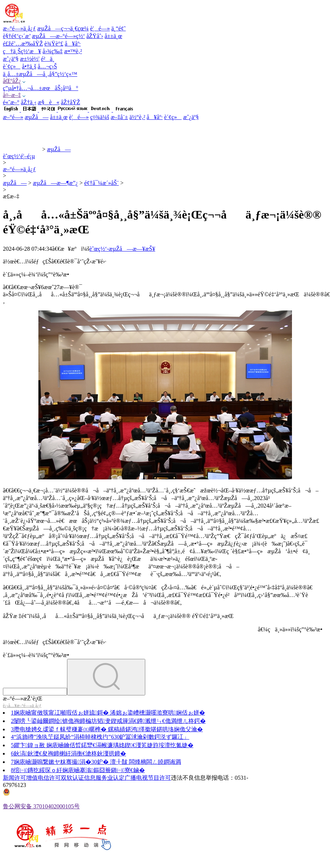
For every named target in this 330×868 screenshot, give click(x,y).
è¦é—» (100, 28)
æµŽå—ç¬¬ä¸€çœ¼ (63, 28)
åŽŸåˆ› (95, 36)
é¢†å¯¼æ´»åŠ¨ (101, 183)
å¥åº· (73, 44)
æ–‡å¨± (119, 117)
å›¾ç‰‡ (53, 51)
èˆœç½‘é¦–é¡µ (19, 156)
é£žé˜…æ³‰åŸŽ (23, 44)
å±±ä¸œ (114, 36)
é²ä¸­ (48, 59)
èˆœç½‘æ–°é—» (22, 149)
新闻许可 (14, 778)
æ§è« (49, 102)
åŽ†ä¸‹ (29, 102)
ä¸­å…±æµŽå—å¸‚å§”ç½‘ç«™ (40, 74)
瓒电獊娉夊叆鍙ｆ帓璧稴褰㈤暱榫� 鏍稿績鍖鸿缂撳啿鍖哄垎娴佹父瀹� (108, 729)
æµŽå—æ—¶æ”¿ (56, 183)
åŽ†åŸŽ (70, 102)
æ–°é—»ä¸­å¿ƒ (19, 28)
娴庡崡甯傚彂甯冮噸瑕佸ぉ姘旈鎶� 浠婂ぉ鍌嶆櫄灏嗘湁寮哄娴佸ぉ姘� (109, 713)
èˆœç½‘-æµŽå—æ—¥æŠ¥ (122, 249)
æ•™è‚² (73, 51)
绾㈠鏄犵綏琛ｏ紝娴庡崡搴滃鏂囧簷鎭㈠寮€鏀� (79, 770)
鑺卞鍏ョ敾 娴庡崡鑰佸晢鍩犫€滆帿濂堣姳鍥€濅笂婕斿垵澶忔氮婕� (104, 745)
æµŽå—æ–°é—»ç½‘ (58, 36)
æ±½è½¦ (30, 59)
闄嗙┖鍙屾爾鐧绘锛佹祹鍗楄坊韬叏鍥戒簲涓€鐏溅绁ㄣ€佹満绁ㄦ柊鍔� (110, 721)
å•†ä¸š (29, 66)
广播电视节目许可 (148, 778)
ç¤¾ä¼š (100, 117)
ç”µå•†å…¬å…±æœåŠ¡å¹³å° (41, 88)
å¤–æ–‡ (12, 95)
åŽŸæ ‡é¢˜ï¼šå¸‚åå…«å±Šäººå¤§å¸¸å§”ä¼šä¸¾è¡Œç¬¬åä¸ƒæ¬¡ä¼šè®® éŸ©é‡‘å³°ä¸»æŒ (121, 616)
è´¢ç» (12, 66)
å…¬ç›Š (47, 66)
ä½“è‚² (137, 117)
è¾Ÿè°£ (54, 44)
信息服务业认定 (104, 778)
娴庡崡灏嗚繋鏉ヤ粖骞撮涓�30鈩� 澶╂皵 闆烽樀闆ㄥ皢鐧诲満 (97, 762)
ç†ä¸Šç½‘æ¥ (22, 51)
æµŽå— (37, 117)
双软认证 (72, 778)
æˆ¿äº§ (11, 59)
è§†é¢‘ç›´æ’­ (17, 36)
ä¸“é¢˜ (118, 28)
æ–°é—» (13, 117)
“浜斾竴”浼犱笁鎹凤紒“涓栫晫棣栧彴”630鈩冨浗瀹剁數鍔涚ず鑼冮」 (101, 737)
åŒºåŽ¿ (12, 81)
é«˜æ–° (11, 102)
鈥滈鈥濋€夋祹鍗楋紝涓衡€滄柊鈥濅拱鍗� (70, 753)
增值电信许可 (43, 778)
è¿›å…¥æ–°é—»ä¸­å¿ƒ (22, 706)
